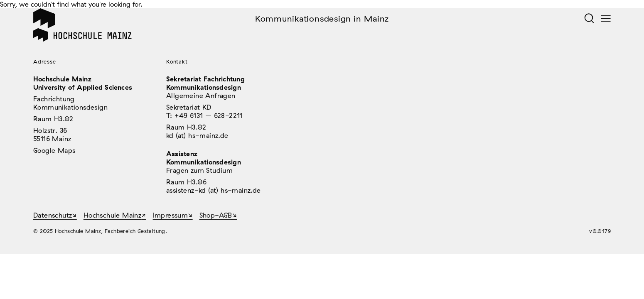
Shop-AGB (216, 215)
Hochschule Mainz (112, 215)
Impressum (171, 215)
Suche (589, 18)
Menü (606, 18)
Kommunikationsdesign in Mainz (322, 18)
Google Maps (54, 150)
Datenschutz (53, 215)
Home (44, 18)
